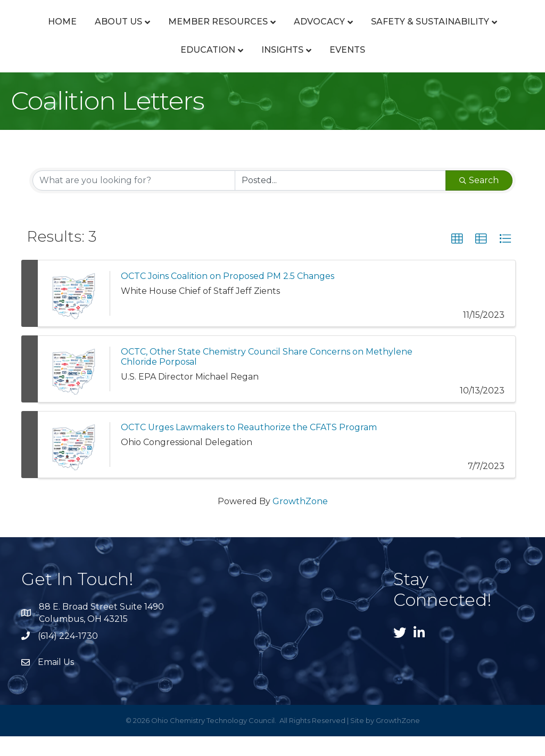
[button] (457, 259)
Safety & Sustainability (167, 69)
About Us (128, 31)
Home (72, 31)
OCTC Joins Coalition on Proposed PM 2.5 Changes (228, 296)
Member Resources (228, 31)
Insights (354, 69)
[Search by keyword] (134, 200)
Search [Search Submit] (479, 200)
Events (419, 69)
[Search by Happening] (340, 200)
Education (280, 69)
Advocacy (329, 31)
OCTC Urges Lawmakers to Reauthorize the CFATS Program (249, 447)
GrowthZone (300, 521)
